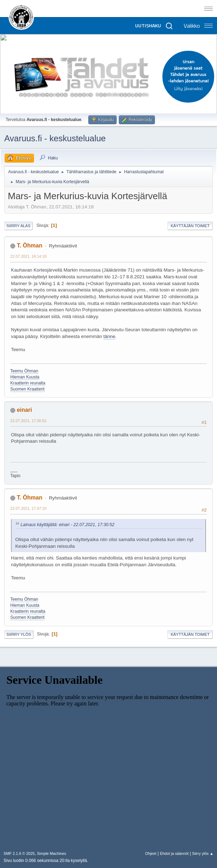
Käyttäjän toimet (190, 226)
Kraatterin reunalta (28, 383)
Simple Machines (51, 853)
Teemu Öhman (24, 371)
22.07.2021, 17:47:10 (28, 508)
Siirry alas (18, 226)
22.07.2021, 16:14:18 (28, 256)
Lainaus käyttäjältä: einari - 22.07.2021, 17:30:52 (68, 525)
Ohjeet (151, 853)
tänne (109, 336)
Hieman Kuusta (25, 377)
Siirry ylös (19, 634)
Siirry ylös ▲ (203, 853)
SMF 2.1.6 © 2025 (19, 853)
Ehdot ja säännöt (174, 853)
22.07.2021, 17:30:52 (28, 421)
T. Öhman (29, 245)
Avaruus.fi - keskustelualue (55, 138)
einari (24, 410)
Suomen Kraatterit (27, 389)
